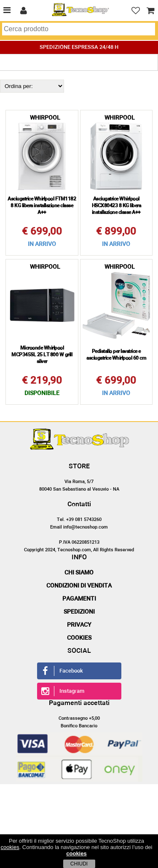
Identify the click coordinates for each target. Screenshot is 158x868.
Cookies (79, 638)
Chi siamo (79, 573)
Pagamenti (79, 599)
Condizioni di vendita (79, 586)
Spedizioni (79, 612)
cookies (10, 847)
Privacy (79, 625)
